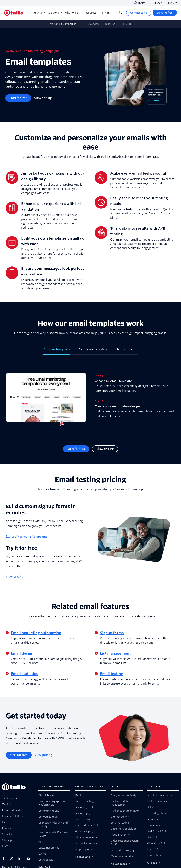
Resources (91, 13)
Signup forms (112, 633)
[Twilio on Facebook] (5, 858)
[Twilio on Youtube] (29, 858)
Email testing (112, 674)
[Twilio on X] (13, 858)
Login (173, 3)
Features (110, 24)
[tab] (57, 351)
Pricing (108, 13)
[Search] (121, 13)
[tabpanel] (90, 400)
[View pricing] (43, 98)
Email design (22, 653)
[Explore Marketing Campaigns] (26, 537)
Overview (94, 24)
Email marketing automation (36, 633)
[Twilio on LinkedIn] (21, 858)
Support (160, 3)
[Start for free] (165, 13)
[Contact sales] (139, 13)
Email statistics (24, 674)
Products (38, 13)
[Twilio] (14, 13)
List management (115, 653)
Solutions (54, 13)
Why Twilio (73, 13)
